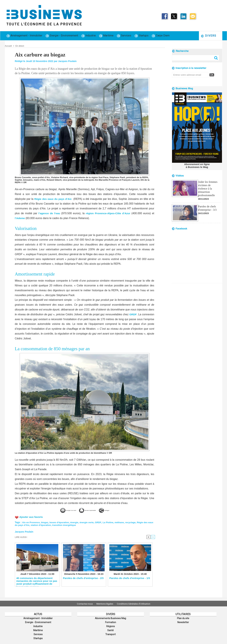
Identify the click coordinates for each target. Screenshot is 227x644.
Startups (141, 36)
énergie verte (89, 522)
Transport (110, 633)
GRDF (133, 314)
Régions (111, 625)
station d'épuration (48, 525)
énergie (76, 522)
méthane (122, 522)
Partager (115, 510)
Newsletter (183, 622)
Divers (209, 36)
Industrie (89, 36)
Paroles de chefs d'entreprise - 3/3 (207, 204)
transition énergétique (72, 525)
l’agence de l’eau (49, 213)
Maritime (106, 36)
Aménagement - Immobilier (24, 36)
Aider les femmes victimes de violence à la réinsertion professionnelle (209, 186)
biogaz (45, 522)
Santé (110, 629)
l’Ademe (20, 218)
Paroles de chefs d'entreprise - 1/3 (130, 578)
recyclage (134, 522)
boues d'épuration (60, 522)
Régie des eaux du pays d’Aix (53, 199)
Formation (110, 622)
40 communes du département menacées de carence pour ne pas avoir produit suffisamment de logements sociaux (37, 581)
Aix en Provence (31, 522)
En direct (20, 46)
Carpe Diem (161, 36)
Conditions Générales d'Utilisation (136, 604)
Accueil (8, 46)
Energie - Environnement (62, 36)
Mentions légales (105, 604)
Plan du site (183, 618)
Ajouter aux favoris (32, 517)
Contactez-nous (83, 604)
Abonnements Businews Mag (110, 618)
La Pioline (110, 522)
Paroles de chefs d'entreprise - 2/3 (83, 578)
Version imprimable (90, 510)
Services (124, 36)
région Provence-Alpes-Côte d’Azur (108, 213)
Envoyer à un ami (60, 510)
